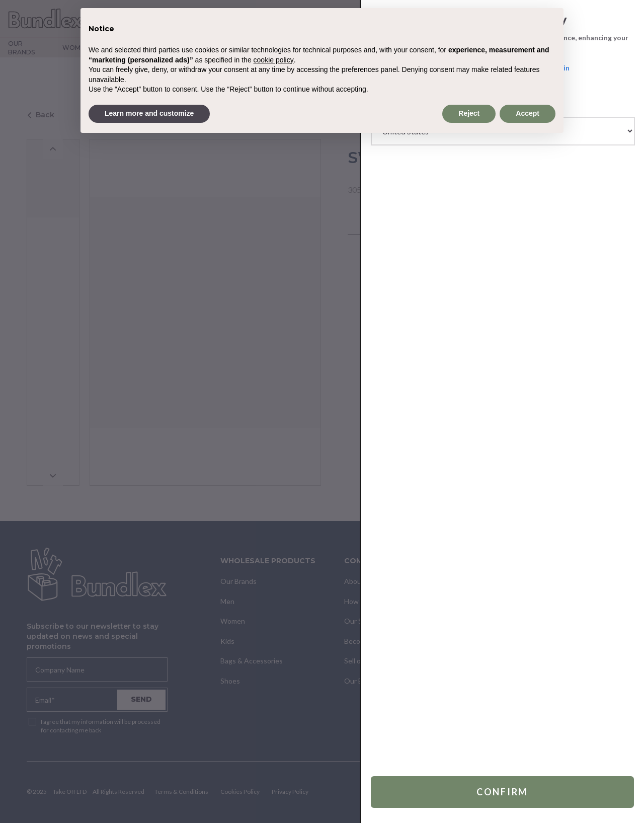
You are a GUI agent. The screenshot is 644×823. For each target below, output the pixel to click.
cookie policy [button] (274, 60)
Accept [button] (528, 113)
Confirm (502, 792)
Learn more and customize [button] (149, 113)
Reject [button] (469, 113)
